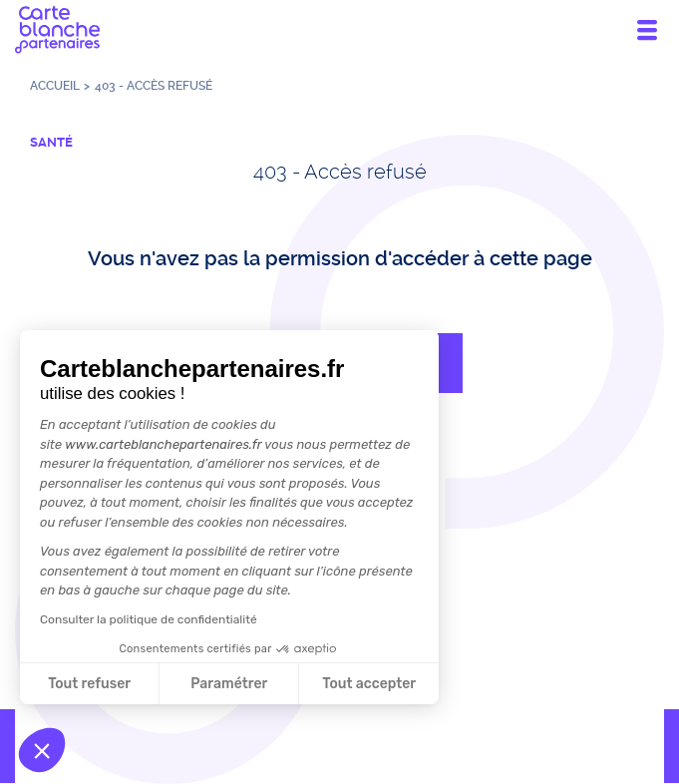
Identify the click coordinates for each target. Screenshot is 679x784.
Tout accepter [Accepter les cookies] (369, 684)
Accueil (55, 86)
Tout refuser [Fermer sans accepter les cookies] (89, 684)
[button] (42, 750)
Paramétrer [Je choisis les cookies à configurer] (229, 684)
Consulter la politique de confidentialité (149, 619)
